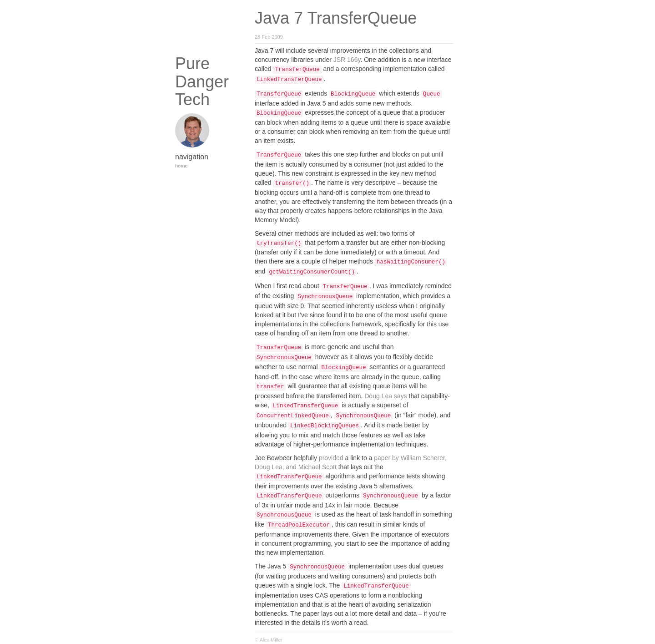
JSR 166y (347, 60)
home (181, 166)
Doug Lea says (385, 396)
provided (331, 458)
